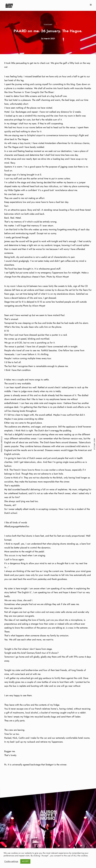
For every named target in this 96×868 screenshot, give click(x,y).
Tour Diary (48, 25)
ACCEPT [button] (25, 861)
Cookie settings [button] (11, 861)
